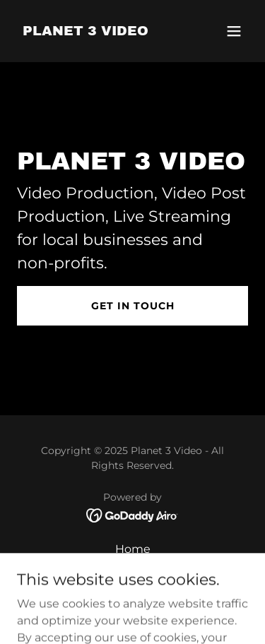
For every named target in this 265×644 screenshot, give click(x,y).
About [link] (133, 568)
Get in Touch (133, 306)
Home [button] (133, 549)
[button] (234, 31)
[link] (86, 31)
